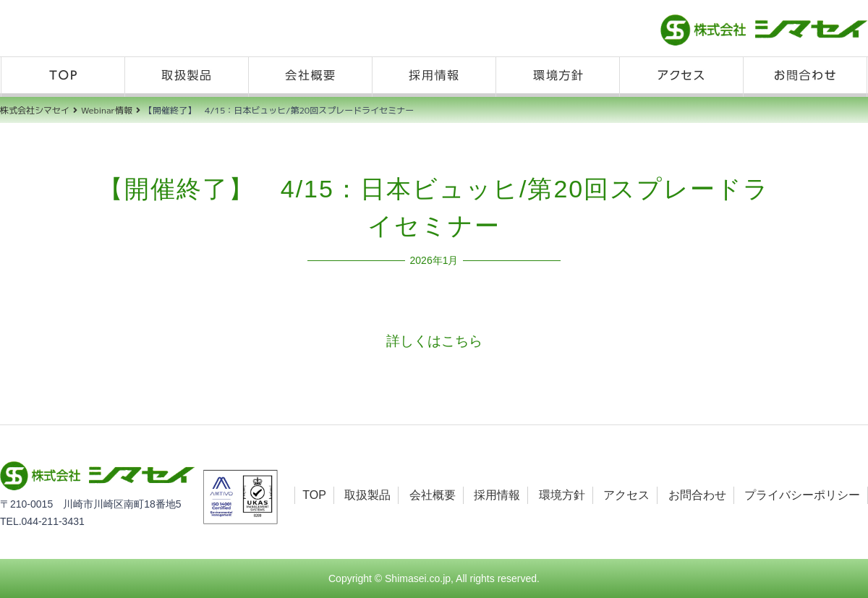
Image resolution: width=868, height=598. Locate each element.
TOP (63, 77)
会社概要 (310, 77)
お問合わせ (805, 77)
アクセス (681, 77)
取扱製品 (187, 77)
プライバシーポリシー (802, 495)
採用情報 (434, 77)
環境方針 (558, 77)
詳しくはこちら (434, 341)
